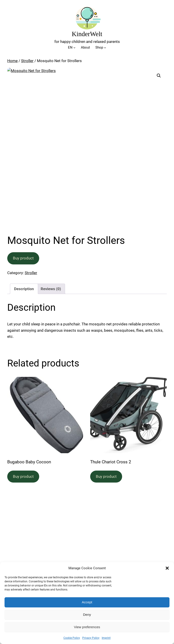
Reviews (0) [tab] (51, 289)
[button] (167, 568)
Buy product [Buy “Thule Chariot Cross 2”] (106, 476)
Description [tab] (24, 289)
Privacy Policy (91, 638)
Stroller (27, 61)
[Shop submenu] (105, 48)
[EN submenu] (74, 48)
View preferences (87, 627)
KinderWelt (87, 34)
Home (12, 61)
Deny (87, 615)
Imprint (106, 638)
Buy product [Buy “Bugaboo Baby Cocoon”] (23, 476)
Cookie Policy (72, 638)
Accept (87, 602)
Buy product (23, 258)
